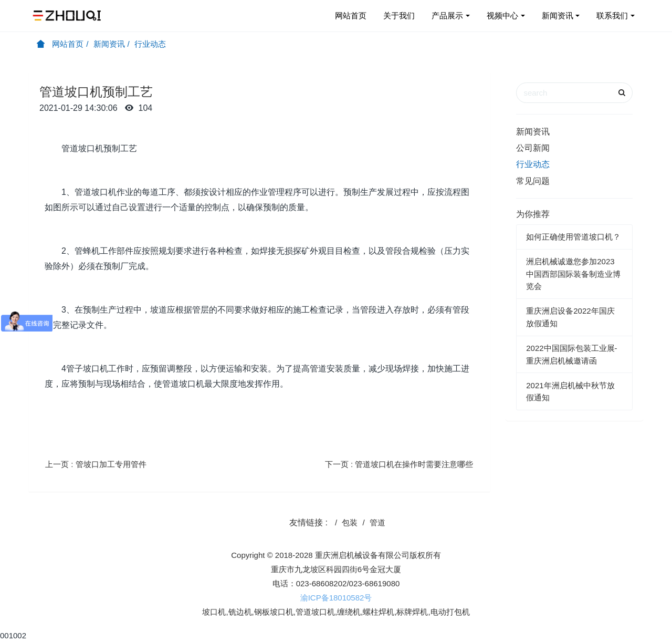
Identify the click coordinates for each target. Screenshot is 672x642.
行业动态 (150, 44)
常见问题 (533, 181)
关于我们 (399, 15)
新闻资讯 (558, 15)
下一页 (399, 464)
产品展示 (447, 15)
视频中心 (502, 15)
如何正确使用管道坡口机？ (573, 237)
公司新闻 (533, 148)
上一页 (96, 464)
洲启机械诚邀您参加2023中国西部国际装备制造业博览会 (573, 274)
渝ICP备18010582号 (336, 598)
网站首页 (351, 15)
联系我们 (612, 15)
